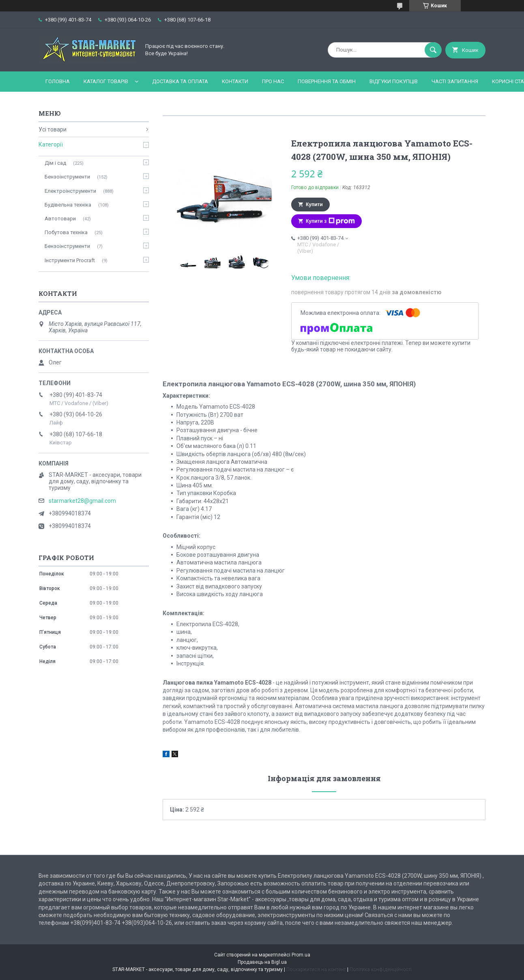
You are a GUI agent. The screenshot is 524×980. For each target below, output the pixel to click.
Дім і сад (55, 163)
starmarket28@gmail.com (82, 501)
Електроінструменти (70, 191)
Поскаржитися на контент (316, 969)
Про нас (273, 81)
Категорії (51, 144)
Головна (58, 81)
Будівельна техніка (68, 205)
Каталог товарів (106, 81)
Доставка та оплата (180, 81)
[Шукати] (433, 50)
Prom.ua (301, 955)
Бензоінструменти (67, 177)
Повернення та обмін (327, 81)
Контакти (235, 81)
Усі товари (53, 129)
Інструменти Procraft (70, 260)
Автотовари (60, 219)
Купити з (330, 221)
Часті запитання (455, 81)
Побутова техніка (66, 232)
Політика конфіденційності (381, 969)
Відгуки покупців (394, 81)
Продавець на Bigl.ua (262, 962)
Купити (314, 205)
